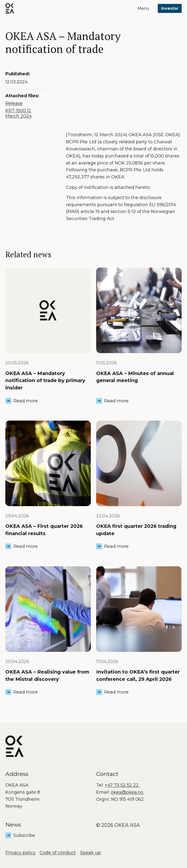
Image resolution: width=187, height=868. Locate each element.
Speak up (90, 853)
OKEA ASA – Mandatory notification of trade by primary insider (45, 381)
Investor (170, 8)
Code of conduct (58, 853)
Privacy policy (20, 853)
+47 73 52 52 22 (122, 785)
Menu (143, 8)
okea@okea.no (128, 792)
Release (14, 103)
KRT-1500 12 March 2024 (19, 113)
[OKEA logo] (10, 8)
